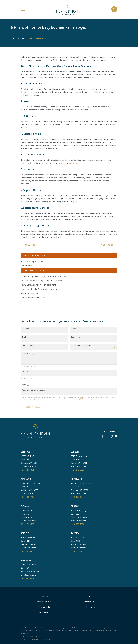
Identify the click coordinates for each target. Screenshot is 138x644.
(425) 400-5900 (78, 524)
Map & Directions (28, 466)
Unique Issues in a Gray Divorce (35, 297)
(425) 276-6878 (78, 470)
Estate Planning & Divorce (32, 261)
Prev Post (31, 245)
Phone (73, 329)
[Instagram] (111, 436)
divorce (62, 163)
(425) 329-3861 (27, 470)
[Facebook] (102, 436)
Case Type (26, 372)
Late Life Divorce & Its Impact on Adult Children (41, 281)
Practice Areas (90, 602)
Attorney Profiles (44, 602)
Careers (90, 596)
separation (73, 163)
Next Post (107, 245)
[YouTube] (116, 436)
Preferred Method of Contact (82, 345)
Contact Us (44, 612)
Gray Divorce (26, 266)
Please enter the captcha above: (33, 390)
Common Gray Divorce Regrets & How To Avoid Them (44, 277)
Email (24, 337)
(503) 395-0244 (78, 497)
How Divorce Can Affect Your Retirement (38, 285)
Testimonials (44, 607)
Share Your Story (28, 354)
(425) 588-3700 (27, 497)
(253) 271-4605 (27, 524)
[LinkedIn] (107, 436)
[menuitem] (24, 639)
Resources (90, 607)
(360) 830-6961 (27, 578)
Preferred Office (28, 345)
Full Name (25, 329)
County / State (76, 337)
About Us (44, 596)
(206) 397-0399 (27, 551)
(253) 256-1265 (78, 551)
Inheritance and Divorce (31, 293)
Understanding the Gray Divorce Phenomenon (41, 289)
